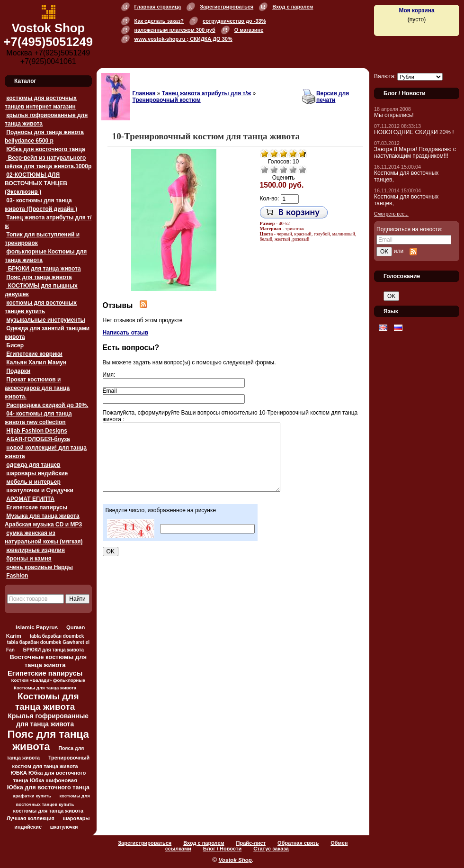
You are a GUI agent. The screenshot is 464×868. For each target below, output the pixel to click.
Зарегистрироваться (227, 7)
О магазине (249, 30)
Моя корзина (416, 10)
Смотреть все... (391, 214)
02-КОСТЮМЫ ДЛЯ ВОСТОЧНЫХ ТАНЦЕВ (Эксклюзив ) (36, 183)
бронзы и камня (29, 559)
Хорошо (293, 170)
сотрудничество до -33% (234, 21)
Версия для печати (333, 97)
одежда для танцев (33, 465)
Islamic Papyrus (37, 627)
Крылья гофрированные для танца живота (48, 720)
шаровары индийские (37, 473)
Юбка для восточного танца (45, 149)
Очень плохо (265, 170)
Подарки (18, 371)
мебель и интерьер (33, 482)
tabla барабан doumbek (57, 636)
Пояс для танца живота (39, 277)
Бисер (15, 345)
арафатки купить (32, 796)
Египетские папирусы (37, 507)
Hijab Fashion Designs (37, 431)
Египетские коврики (34, 354)
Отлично (303, 170)
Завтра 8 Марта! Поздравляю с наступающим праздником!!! (415, 153)
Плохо (274, 170)
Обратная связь (298, 843)
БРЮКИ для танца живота (43, 269)
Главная (144, 93)
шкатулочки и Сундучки (40, 490)
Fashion (17, 576)
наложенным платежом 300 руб (175, 30)
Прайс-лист (251, 843)
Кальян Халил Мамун (36, 362)
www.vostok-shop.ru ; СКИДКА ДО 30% (183, 39)
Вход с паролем (293, 7)
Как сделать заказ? (159, 21)
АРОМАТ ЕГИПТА (30, 499)
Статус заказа (271, 849)
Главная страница (158, 7)
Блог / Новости (222, 849)
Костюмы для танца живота (47, 701)
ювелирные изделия (36, 550)
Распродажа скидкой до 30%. (47, 405)
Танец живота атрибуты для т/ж (206, 93)
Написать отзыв (126, 333)
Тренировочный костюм (167, 100)
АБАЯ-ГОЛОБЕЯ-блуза (38, 439)
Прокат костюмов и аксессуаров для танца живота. (37, 388)
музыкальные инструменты (45, 320)
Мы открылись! (394, 115)
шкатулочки (64, 827)
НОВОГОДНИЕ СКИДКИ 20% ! (414, 132)
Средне (284, 170)
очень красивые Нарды (40, 567)
